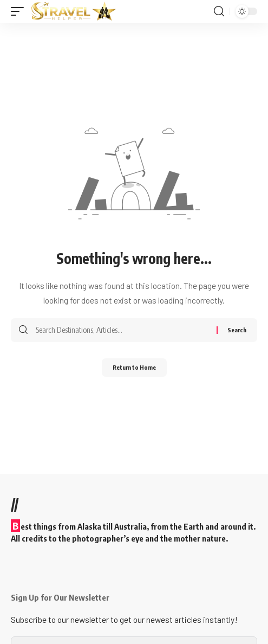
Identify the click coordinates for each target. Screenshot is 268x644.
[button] (20, 11)
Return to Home (134, 367)
